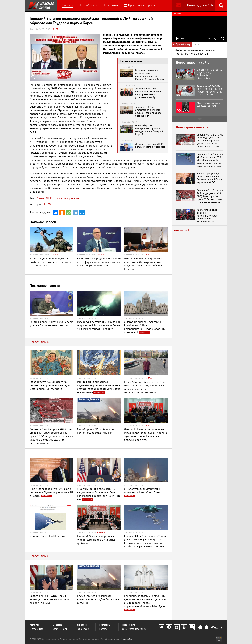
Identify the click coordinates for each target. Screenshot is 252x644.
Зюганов (57, 198)
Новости (68, 6)
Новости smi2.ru (40, 342)
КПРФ (48, 204)
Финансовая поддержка (134, 629)
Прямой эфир (83, 629)
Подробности (88, 6)
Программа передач (140, 6)
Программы (111, 6)
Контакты (34, 625)
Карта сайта (127, 639)
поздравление (71, 198)
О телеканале (36, 629)
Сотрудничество (61, 629)
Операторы (58, 625)
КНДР (48, 198)
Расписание (82, 625)
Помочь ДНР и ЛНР (200, 6)
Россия (40, 198)
